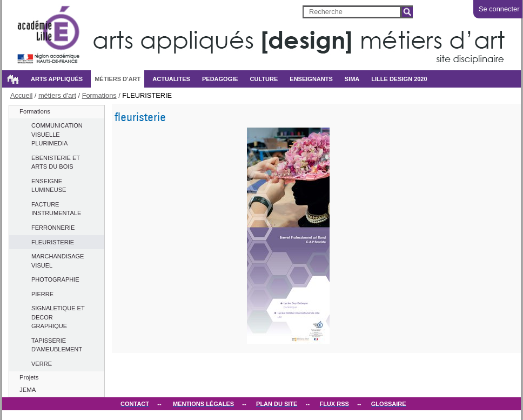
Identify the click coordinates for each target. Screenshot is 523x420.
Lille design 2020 (399, 79)
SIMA (352, 79)
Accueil (12, 79)
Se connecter (499, 9)
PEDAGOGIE (220, 79)
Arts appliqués (57, 79)
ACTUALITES (171, 79)
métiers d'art (118, 79)
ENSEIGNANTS (311, 79)
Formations (99, 95)
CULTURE (264, 79)
